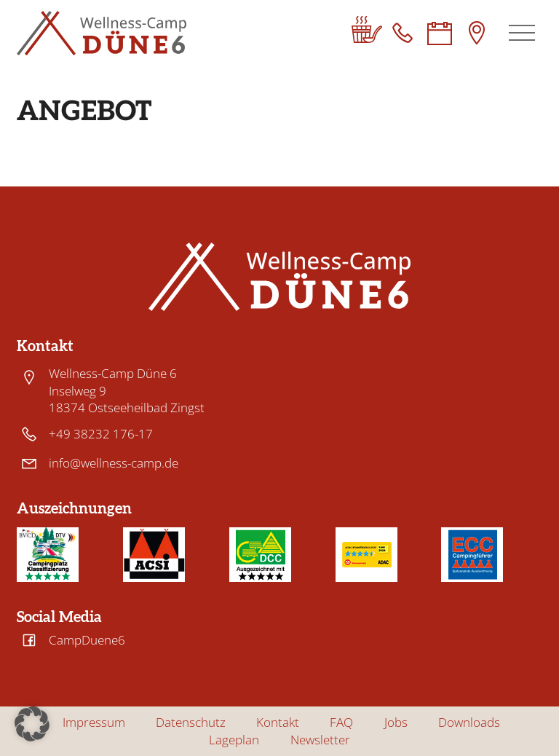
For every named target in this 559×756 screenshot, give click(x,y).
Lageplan (234, 740)
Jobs (396, 722)
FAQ (341, 722)
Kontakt (278, 722)
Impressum (94, 722)
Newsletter (320, 740)
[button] (32, 724)
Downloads (469, 722)
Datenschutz (191, 722)
